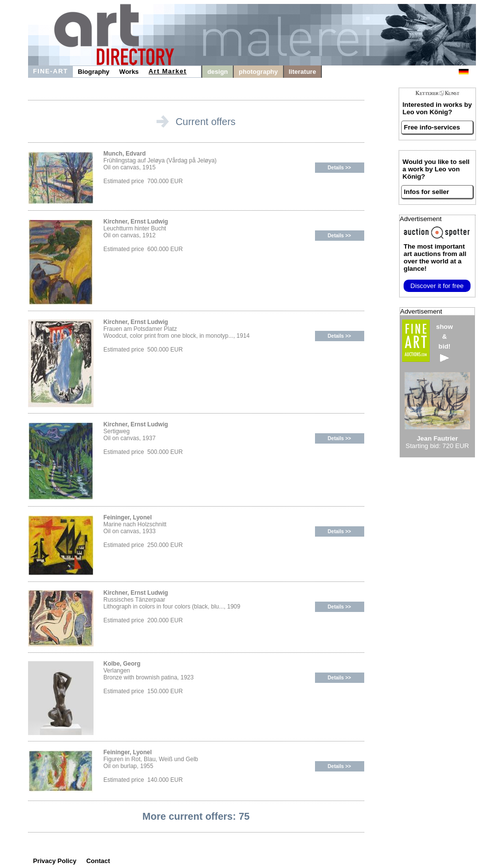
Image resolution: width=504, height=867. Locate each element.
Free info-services (432, 127)
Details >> (339, 168)
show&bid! (444, 342)
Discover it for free (437, 286)
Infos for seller (427, 192)
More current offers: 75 (196, 816)
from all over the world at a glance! (435, 257)
